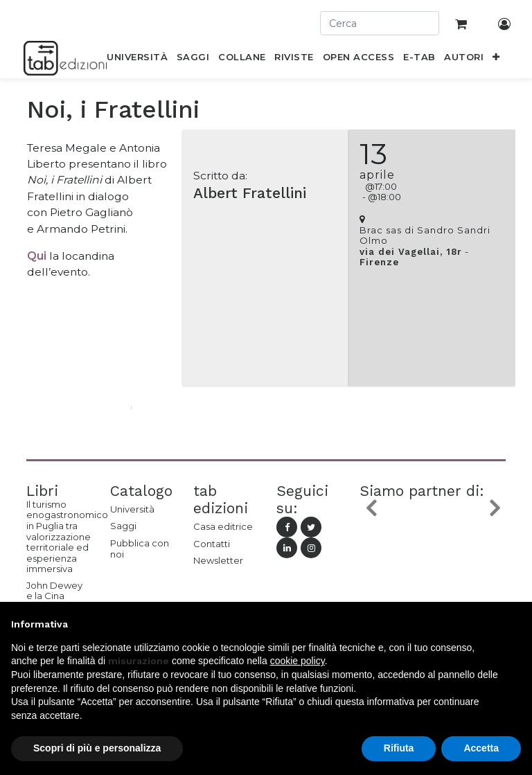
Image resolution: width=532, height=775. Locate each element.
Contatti (212, 544)
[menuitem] (138, 60)
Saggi (123, 526)
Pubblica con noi (140, 549)
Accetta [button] (481, 748)
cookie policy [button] (298, 661)
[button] (496, 60)
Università (132, 509)
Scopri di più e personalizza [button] (97, 748)
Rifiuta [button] (399, 748)
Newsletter (218, 560)
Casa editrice (223, 526)
